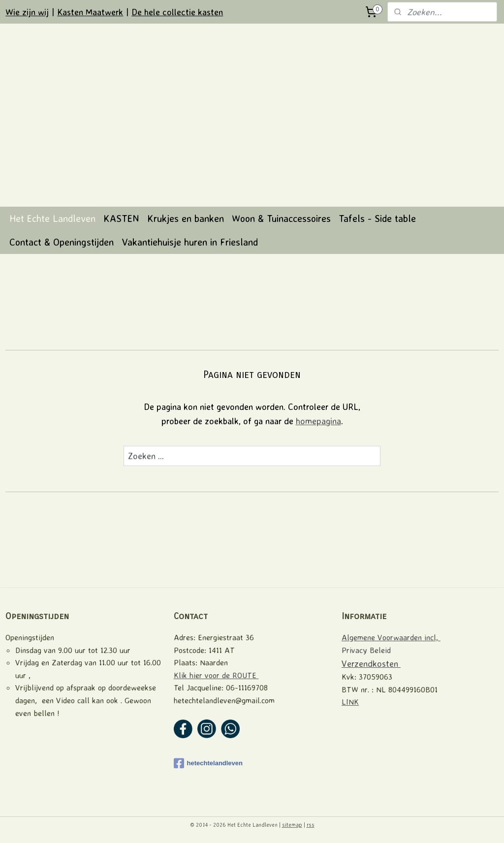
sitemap (292, 825)
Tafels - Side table (377, 218)
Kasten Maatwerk (90, 12)
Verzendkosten (371, 663)
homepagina (318, 421)
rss (311, 825)
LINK (350, 702)
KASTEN (121, 218)
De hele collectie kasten (177, 12)
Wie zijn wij (27, 12)
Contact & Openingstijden (62, 242)
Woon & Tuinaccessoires (281, 218)
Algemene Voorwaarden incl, (391, 637)
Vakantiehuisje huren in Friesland (190, 242)
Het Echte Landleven (52, 218)
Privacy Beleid (366, 650)
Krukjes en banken (186, 218)
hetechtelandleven (208, 763)
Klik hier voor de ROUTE (216, 675)
